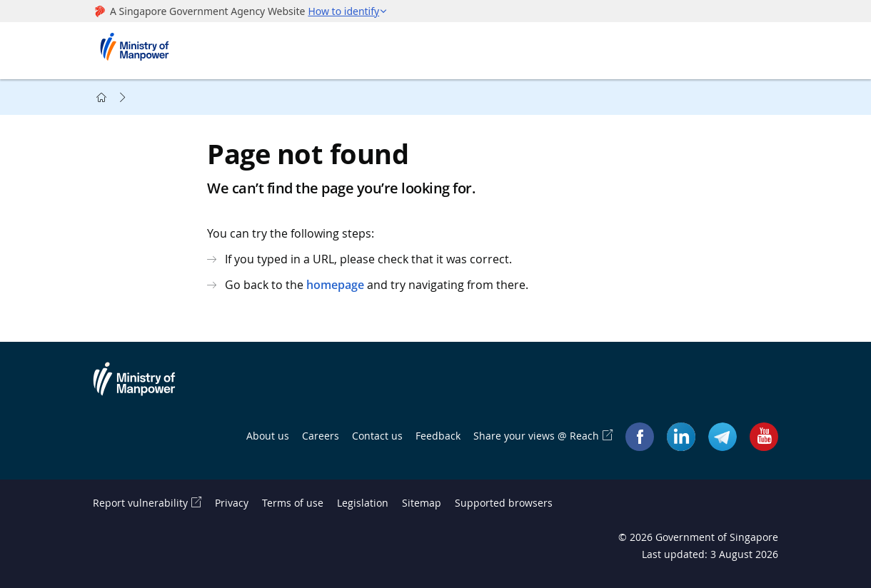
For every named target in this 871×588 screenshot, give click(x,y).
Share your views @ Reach (536, 436)
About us (268, 436)
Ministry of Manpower (145, 387)
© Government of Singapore (698, 537)
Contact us (377, 436)
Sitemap (422, 503)
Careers (321, 436)
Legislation (363, 503)
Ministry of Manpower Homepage (139, 51)
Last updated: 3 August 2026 (710, 554)
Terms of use (293, 503)
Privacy (232, 503)
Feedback (438, 436)
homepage (335, 285)
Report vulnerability (140, 503)
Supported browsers (504, 503)
